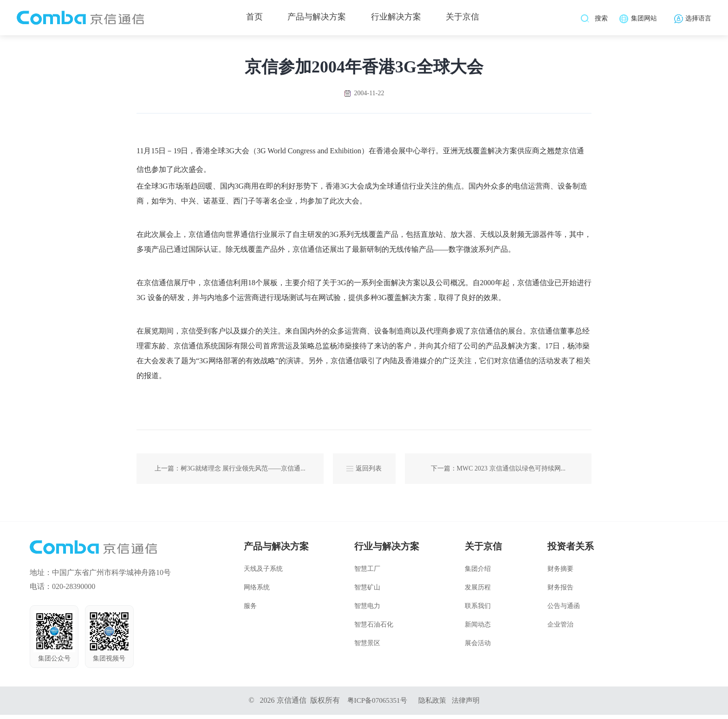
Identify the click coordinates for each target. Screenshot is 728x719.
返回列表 (364, 471)
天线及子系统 (263, 573)
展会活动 (478, 647)
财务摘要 (560, 573)
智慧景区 (367, 647)
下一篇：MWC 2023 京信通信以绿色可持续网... (498, 471)
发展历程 (478, 592)
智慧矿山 (367, 592)
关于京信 (468, 19)
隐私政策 (433, 704)
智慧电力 (367, 610)
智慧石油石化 (374, 629)
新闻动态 (478, 629)
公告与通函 (564, 610)
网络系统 (257, 592)
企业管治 (560, 629)
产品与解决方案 (317, 19)
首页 (252, 19)
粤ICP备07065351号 (375, 704)
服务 (250, 610)
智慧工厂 (367, 573)
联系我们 (478, 610)
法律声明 (468, 704)
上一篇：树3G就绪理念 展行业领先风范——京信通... (230, 471)
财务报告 (560, 592)
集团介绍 (478, 573)
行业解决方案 (399, 19)
